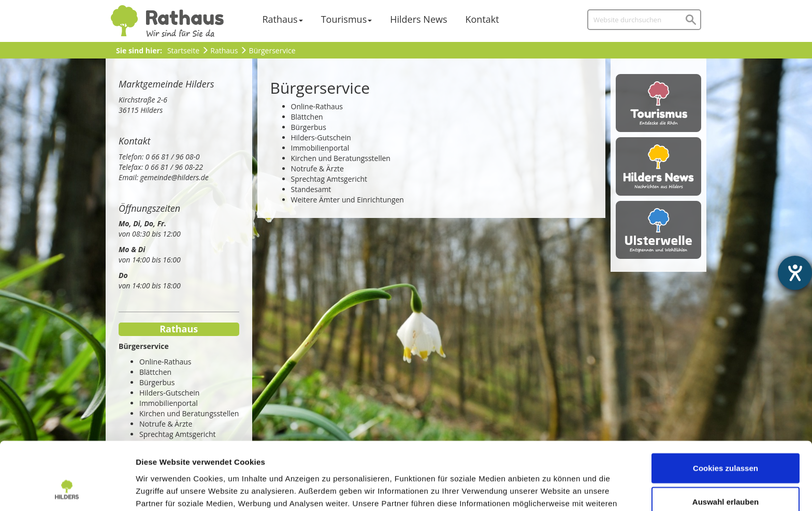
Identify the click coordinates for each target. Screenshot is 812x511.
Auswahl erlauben (726, 443)
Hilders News (418, 19)
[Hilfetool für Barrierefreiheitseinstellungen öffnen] (795, 273)
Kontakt (482, 19)
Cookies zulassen (726, 409)
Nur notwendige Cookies (726, 477)
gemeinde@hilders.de (175, 177)
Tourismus (344, 19)
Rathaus (280, 19)
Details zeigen (551, 491)
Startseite (183, 50)
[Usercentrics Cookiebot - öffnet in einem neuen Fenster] (67, 491)
